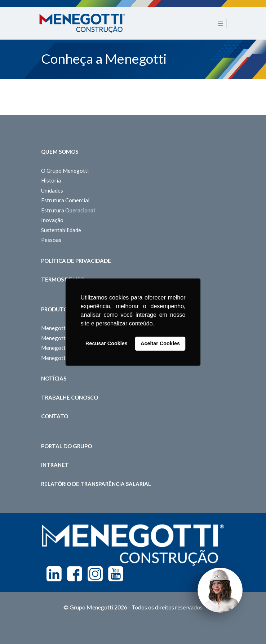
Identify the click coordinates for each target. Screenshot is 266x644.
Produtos (56, 309)
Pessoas (51, 240)
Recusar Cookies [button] (107, 344)
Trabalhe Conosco (70, 397)
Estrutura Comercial (65, 200)
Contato (55, 416)
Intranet (55, 465)
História (51, 180)
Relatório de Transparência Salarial (96, 484)
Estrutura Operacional (68, 210)
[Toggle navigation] (220, 23)
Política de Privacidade (76, 261)
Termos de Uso (63, 279)
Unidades (52, 190)
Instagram (95, 574)
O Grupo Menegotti (65, 171)
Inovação (52, 220)
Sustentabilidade (61, 230)
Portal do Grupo (66, 446)
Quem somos (60, 152)
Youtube (116, 574)
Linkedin (54, 574)
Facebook (75, 574)
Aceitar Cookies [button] (160, 344)
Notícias (54, 378)
